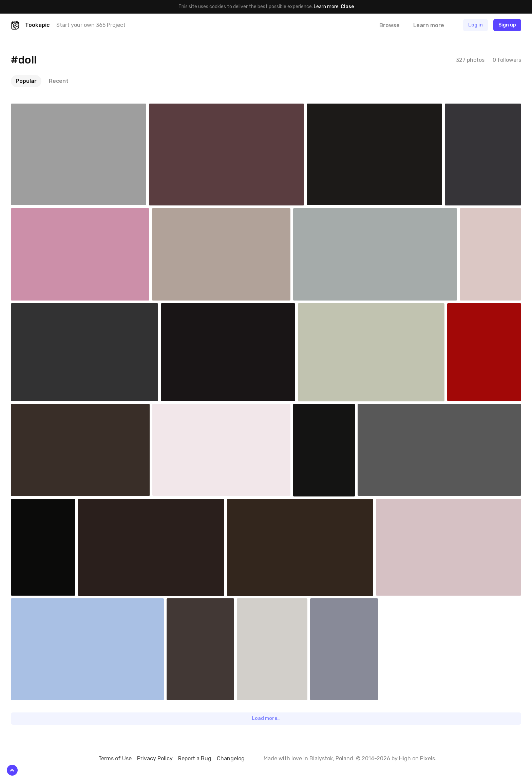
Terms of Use (115, 758)
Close (347, 7)
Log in (476, 25)
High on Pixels (417, 758)
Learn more (326, 7)
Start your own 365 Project (91, 25)
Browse (389, 25)
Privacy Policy (155, 758)
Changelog (231, 758)
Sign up (507, 25)
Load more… (266, 718)
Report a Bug (195, 758)
